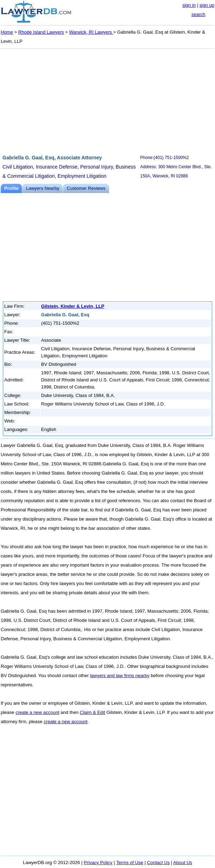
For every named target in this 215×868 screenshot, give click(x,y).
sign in (189, 5)
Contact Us (158, 863)
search (198, 14)
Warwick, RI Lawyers (91, 32)
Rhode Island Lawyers (41, 32)
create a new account (38, 712)
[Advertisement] (107, 101)
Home (7, 32)
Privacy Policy (98, 863)
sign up (207, 5)
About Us (183, 863)
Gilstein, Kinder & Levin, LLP (73, 306)
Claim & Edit (92, 712)
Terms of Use (130, 863)
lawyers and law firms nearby (120, 676)
